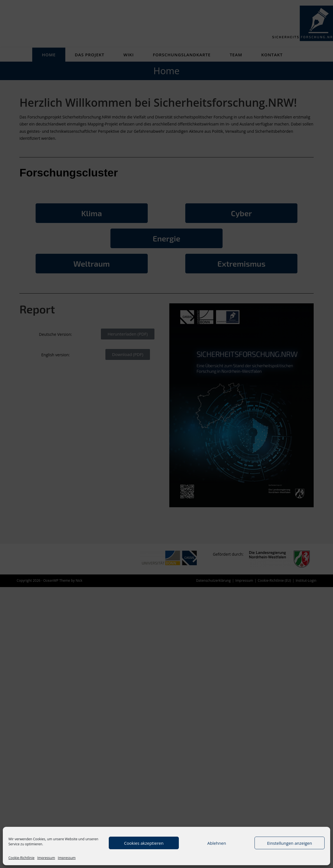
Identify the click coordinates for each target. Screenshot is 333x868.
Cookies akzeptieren (144, 843)
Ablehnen (217, 843)
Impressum (46, 858)
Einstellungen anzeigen (290, 843)
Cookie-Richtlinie (21, 858)
